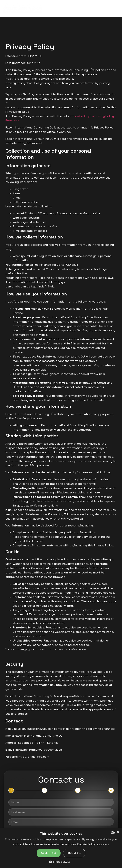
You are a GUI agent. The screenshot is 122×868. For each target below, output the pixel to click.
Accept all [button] (49, 853)
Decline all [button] (74, 853)
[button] (61, 862)
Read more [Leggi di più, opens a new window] (103, 844)
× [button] (118, 832)
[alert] (61, 848)
